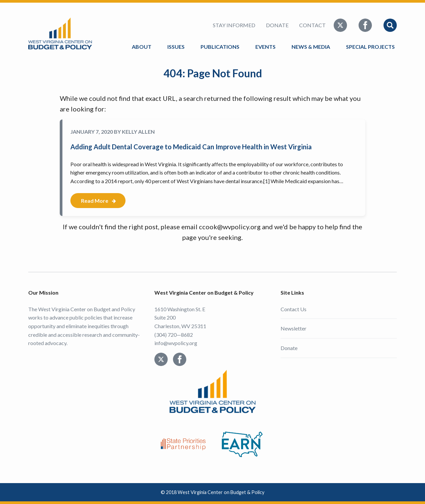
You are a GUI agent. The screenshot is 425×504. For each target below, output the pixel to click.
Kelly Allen (138, 132)
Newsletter (294, 328)
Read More (95, 201)
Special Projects (371, 47)
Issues (176, 47)
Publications (220, 47)
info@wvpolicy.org (176, 343)
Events (265, 47)
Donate (277, 25)
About (142, 47)
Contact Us (294, 309)
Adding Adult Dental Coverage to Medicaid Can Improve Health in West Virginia (191, 147)
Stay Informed (234, 25)
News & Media (311, 47)
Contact (312, 25)
